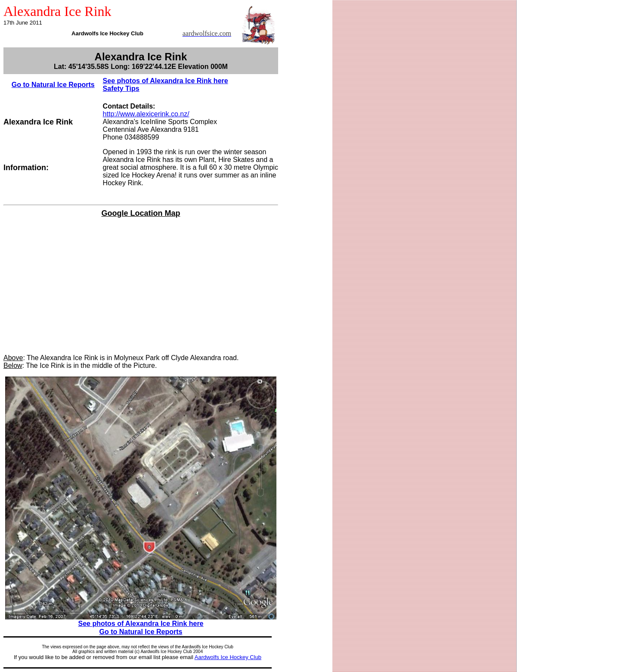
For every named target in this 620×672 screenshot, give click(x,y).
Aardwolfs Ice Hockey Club (228, 657)
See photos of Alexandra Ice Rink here (166, 81)
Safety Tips (121, 89)
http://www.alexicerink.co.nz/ (146, 114)
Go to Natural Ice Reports (53, 85)
